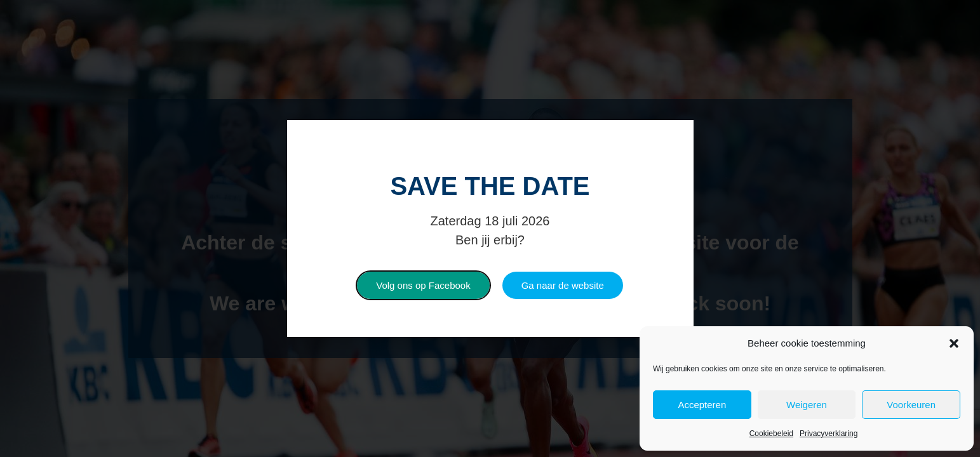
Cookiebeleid (771, 434)
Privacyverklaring (829, 434)
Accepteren (702, 405)
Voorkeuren (911, 405)
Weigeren (807, 405)
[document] (490, 228)
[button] (954, 343)
